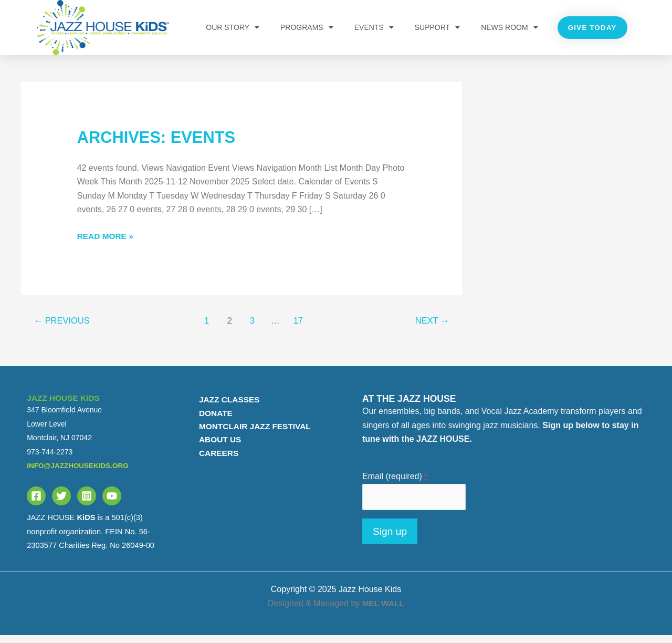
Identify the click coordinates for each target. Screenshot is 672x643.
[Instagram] (87, 503)
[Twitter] (61, 503)
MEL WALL (383, 611)
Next (431, 328)
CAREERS (215, 461)
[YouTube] (112, 503)
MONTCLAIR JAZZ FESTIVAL (253, 434)
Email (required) (395, 483)
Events (374, 27)
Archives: (159, 144)
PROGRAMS (307, 27)
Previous (64, 328)
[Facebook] (36, 503)
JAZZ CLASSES (226, 406)
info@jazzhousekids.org (80, 472)
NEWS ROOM (509, 27)
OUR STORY (233, 27)
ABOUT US (217, 448)
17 (300, 328)
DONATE (212, 420)
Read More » (106, 241)
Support (437, 27)
